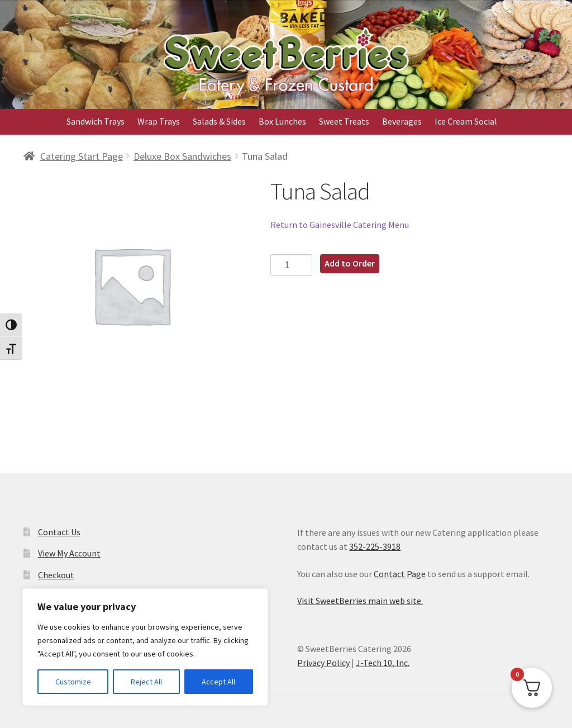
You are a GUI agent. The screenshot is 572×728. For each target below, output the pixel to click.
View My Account (69, 553)
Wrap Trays (159, 121)
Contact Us (59, 532)
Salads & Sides (219, 121)
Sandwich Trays (96, 121)
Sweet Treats (344, 121)
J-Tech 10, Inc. (383, 663)
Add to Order (350, 263)
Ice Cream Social (466, 121)
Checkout (56, 575)
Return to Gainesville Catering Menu (340, 225)
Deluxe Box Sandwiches (182, 156)
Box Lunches (282, 121)
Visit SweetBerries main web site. (360, 601)
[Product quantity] (291, 265)
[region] (145, 647)
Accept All (218, 682)
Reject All (146, 682)
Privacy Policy (323, 663)
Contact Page (400, 574)
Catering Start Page (82, 156)
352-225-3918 (375, 546)
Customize (73, 682)
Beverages (402, 121)
